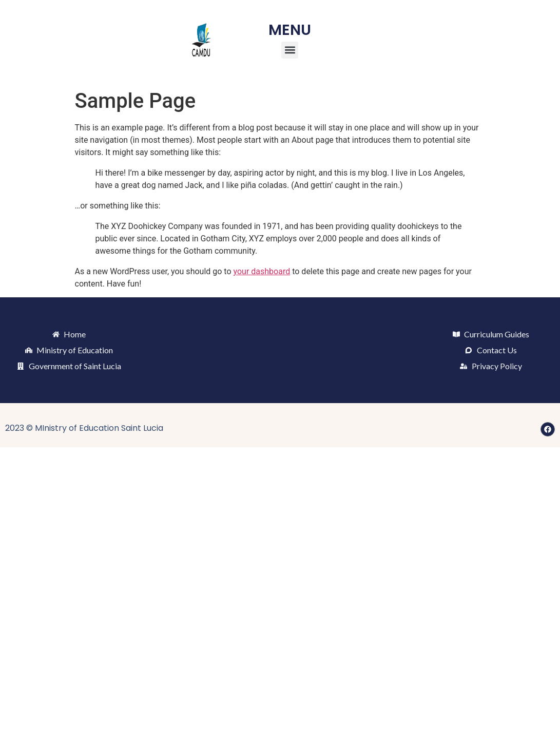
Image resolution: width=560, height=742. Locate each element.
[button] (290, 50)
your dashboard (262, 271)
